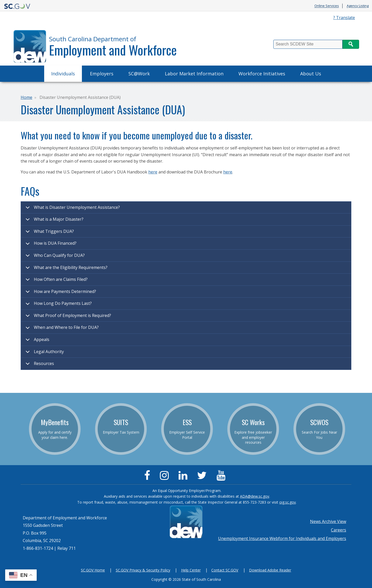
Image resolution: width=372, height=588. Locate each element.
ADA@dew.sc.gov (255, 496)
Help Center (191, 570)
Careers (339, 530)
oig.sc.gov (288, 502)
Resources (39, 365)
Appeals (37, 341)
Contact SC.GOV (225, 570)
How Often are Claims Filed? (56, 281)
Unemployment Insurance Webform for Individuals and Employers (282, 538)
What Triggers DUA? (49, 233)
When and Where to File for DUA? (61, 329)
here (153, 172)
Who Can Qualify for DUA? (54, 257)
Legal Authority (44, 353)
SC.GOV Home (93, 570)
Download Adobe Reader (270, 570)
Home (26, 97)
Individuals (63, 74)
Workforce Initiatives (262, 74)
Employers (102, 74)
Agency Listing (358, 6)
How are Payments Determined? (60, 293)
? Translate (344, 18)
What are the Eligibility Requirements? (66, 269)
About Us (311, 74)
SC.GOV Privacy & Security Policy (143, 570)
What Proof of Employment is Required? (67, 317)
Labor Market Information (194, 74)
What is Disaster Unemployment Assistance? (72, 209)
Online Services (327, 6)
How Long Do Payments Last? (58, 305)
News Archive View (328, 521)
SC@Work (139, 74)
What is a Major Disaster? (54, 221)
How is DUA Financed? (50, 245)
